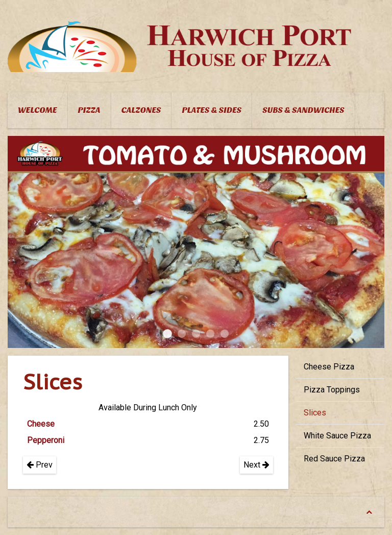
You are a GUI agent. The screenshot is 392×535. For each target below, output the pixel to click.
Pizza (89, 110)
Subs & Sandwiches (303, 110)
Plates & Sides (212, 110)
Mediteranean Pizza (210, 334)
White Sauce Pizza (337, 436)
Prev (40, 465)
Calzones (141, 110)
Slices (315, 413)
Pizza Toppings (332, 390)
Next (256, 465)
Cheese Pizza (329, 367)
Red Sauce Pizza (334, 459)
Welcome (38, 110)
